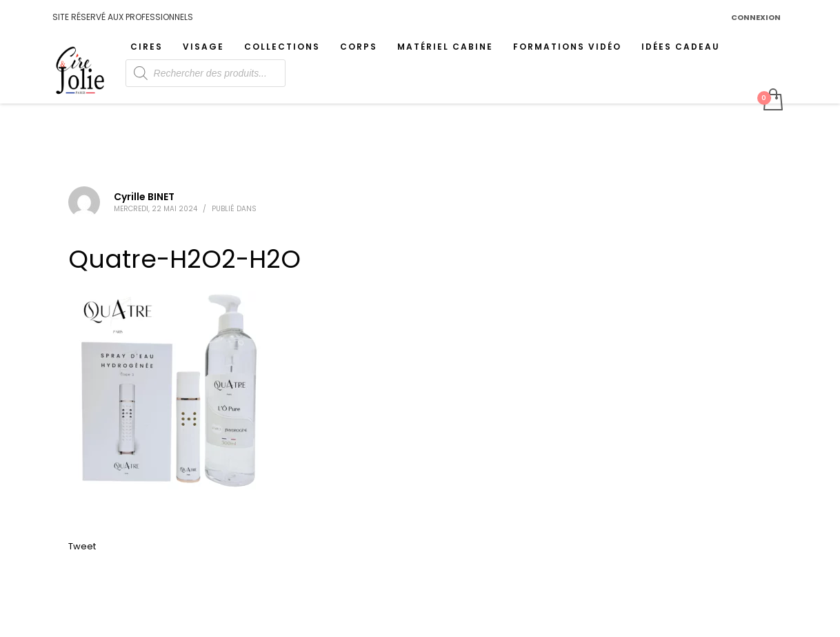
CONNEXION (756, 17)
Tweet (82, 546)
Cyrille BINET (144, 197)
